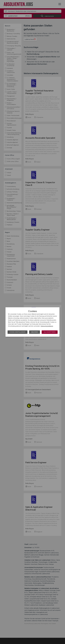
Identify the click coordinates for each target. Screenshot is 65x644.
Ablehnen (35, 332)
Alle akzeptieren (50, 332)
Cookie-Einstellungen (17, 332)
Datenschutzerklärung (47, 326)
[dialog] (32, 322)
